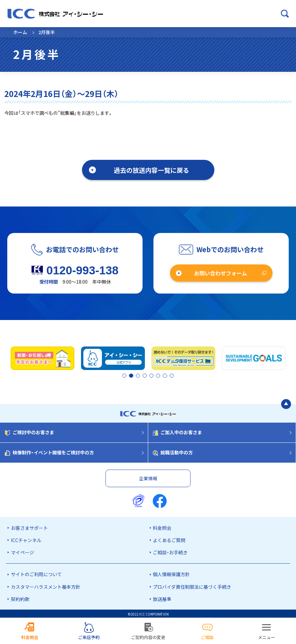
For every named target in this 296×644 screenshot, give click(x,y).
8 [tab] (171, 375)
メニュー (267, 637)
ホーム (20, 32)
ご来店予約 (89, 637)
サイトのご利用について (36, 573)
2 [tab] (130, 375)
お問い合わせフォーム (221, 273)
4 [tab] (148, 375)
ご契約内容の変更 (148, 637)
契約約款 (20, 598)
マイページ (22, 551)
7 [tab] (165, 375)
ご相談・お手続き (170, 551)
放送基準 (162, 598)
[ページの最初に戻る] (286, 403)
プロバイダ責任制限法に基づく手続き (192, 585)
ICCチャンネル (26, 539)
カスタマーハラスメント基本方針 (46, 585)
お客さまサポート (29, 527)
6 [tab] (160, 375)
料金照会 (162, 527)
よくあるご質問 (169, 539)
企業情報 (148, 477)
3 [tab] (143, 375)
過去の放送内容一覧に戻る (151, 170)
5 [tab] (154, 375)
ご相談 (207, 637)
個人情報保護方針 (171, 573)
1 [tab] (125, 375)
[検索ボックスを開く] (285, 14)
